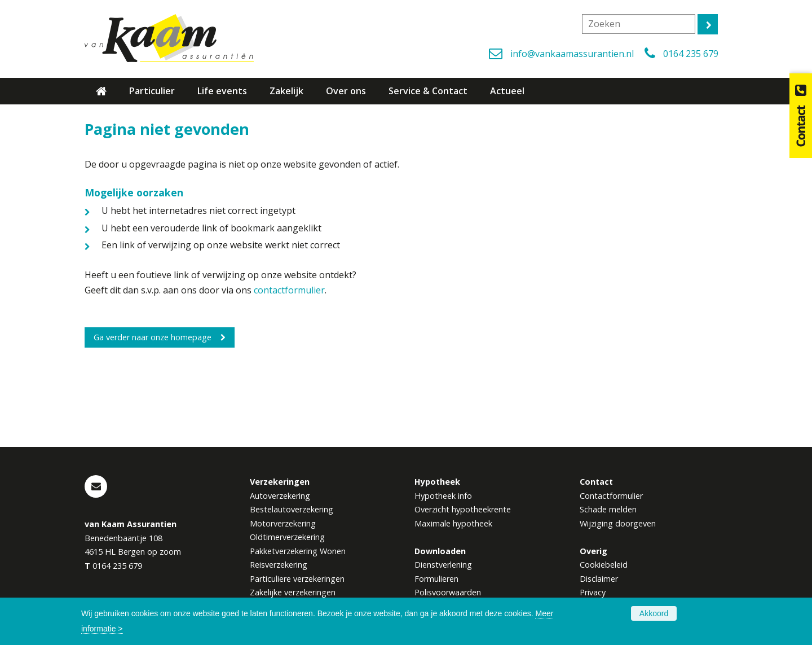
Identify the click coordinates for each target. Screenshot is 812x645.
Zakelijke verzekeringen (293, 592)
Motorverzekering (283, 523)
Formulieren (436, 579)
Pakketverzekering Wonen (298, 551)
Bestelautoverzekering (292, 509)
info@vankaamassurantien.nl (572, 54)
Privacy (593, 592)
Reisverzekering (279, 565)
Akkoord (654, 613)
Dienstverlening (443, 565)
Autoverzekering (280, 496)
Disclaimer (599, 579)
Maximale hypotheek (453, 523)
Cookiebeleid (604, 565)
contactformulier (289, 290)
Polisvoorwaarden (448, 592)
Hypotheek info (443, 496)
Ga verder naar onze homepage (153, 337)
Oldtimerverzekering (287, 537)
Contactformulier (611, 496)
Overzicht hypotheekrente (463, 509)
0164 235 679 (691, 54)
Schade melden (608, 509)
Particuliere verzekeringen (297, 579)
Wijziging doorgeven (618, 523)
